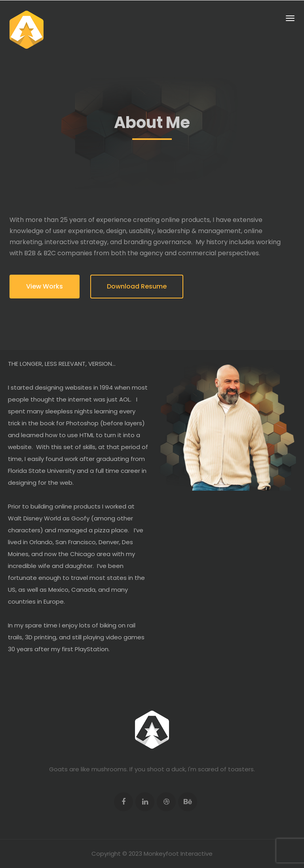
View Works (45, 286)
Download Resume (137, 286)
